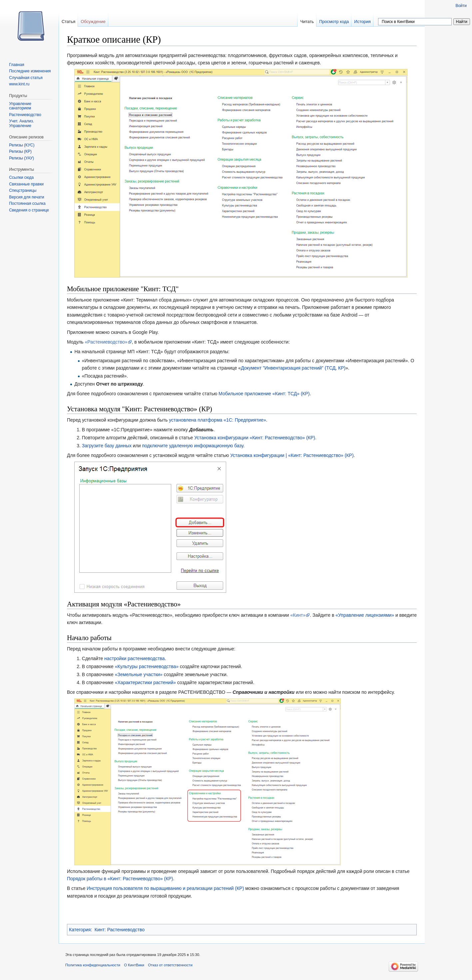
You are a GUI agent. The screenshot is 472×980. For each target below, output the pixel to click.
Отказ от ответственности (170, 965)
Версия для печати (26, 197)
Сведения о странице (29, 210)
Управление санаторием (20, 106)
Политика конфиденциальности (93, 965)
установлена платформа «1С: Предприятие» (217, 420)
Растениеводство (25, 115)
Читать (307, 22)
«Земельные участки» (139, 674)
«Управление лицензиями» (365, 615)
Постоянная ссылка (27, 203)
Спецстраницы (23, 190)
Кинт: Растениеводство (120, 930)
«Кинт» (298, 615)
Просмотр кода (334, 22)
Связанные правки (26, 184)
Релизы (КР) (20, 151)
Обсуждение (93, 22)
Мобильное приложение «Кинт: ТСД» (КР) (264, 394)
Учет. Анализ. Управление (21, 123)
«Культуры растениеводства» (147, 666)
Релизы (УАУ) (21, 158)
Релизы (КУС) (22, 145)
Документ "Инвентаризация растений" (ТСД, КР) (293, 368)
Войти (461, 6)
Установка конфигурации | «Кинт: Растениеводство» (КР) (292, 455)
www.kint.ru (19, 84)
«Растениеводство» (106, 342)
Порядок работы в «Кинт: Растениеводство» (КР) (120, 879)
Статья (68, 22)
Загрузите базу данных (107, 446)
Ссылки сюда (21, 177)
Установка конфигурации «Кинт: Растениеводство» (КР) (255, 438)
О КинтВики (134, 965)
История (362, 22)
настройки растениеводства (135, 658)
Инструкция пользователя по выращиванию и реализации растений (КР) (165, 888)
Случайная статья (26, 78)
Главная (17, 65)
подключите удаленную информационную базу (193, 446)
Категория (80, 930)
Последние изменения (30, 71)
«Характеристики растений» (145, 682)
